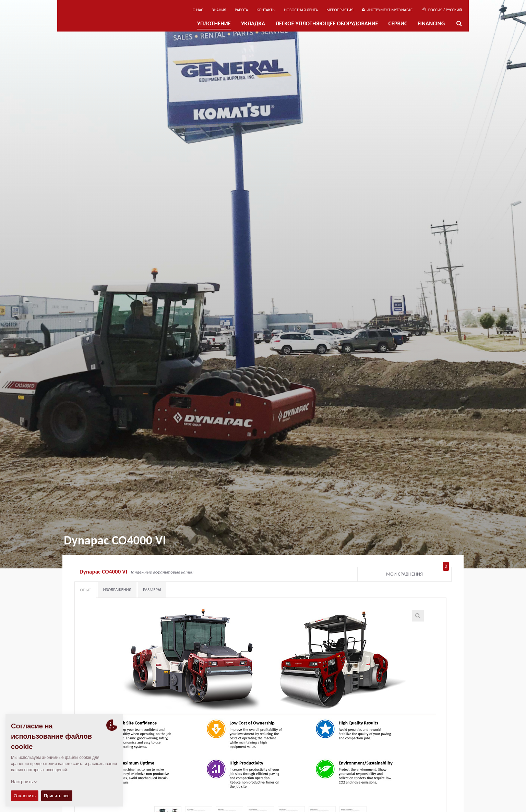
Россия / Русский (442, 10)
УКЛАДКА (253, 23)
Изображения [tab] (117, 589)
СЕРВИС (398, 23)
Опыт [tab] (85, 590)
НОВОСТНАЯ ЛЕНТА (301, 10)
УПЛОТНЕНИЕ (214, 23)
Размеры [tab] (152, 589)
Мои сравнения (417, 573)
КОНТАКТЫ (266, 10)
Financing (431, 23)
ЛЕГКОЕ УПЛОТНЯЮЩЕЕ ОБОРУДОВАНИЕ (327, 23)
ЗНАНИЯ (219, 10)
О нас (198, 10)
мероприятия (340, 10)
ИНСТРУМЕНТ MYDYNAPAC (387, 10)
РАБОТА (242, 10)
